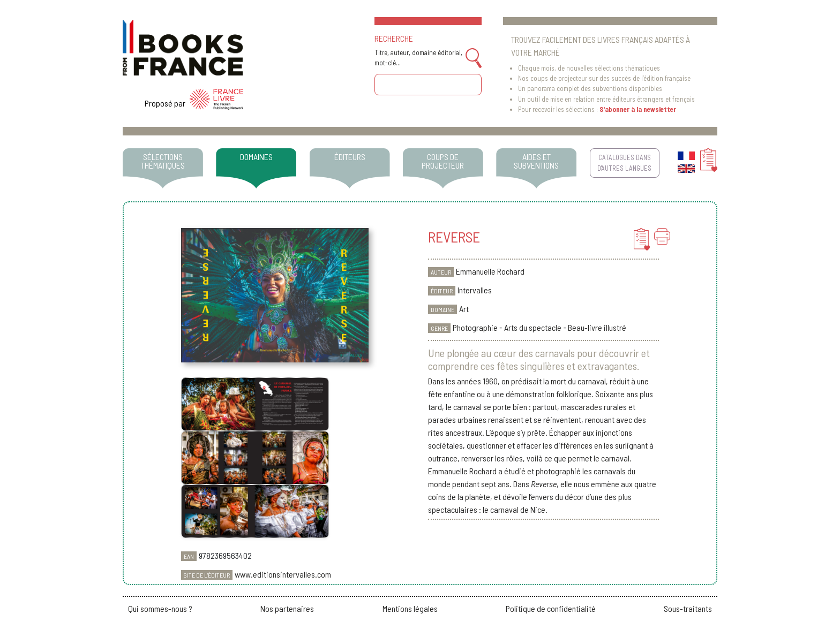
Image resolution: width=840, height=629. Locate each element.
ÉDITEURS (350, 157)
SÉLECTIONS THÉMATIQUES (163, 161)
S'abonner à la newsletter (638, 109)
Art (464, 309)
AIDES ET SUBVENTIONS (536, 161)
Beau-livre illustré (597, 327)
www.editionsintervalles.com (283, 574)
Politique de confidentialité (551, 608)
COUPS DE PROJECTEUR (443, 161)
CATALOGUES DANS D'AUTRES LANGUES (624, 162)
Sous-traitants (688, 608)
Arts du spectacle (533, 327)
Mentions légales (410, 608)
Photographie (475, 327)
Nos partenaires (287, 608)
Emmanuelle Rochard (490, 271)
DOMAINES (256, 157)
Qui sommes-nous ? (160, 608)
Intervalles (475, 290)
